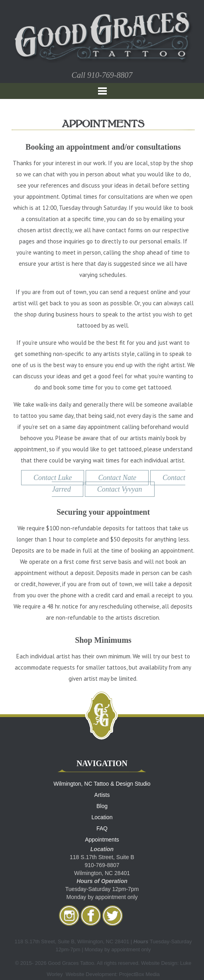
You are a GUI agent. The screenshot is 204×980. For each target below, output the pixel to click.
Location (102, 817)
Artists (102, 795)
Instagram (69, 915)
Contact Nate (117, 478)
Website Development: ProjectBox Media (113, 974)
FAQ (102, 828)
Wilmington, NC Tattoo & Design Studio (102, 784)
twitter (112, 915)
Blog (102, 806)
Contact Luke (53, 478)
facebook (91, 915)
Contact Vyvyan (120, 489)
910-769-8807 (110, 75)
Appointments (102, 840)
